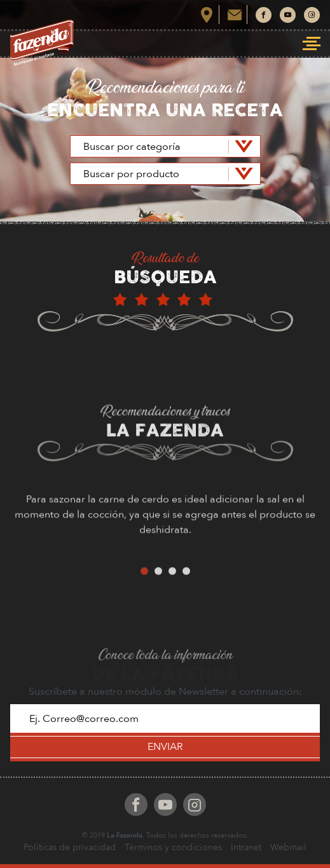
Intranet (246, 847)
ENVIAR (165, 747)
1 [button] (144, 584)
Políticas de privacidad (70, 847)
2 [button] (158, 584)
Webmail (288, 847)
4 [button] (186, 584)
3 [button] (172, 584)
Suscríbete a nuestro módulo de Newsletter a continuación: (165, 691)
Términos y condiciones (173, 847)
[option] (165, 533)
